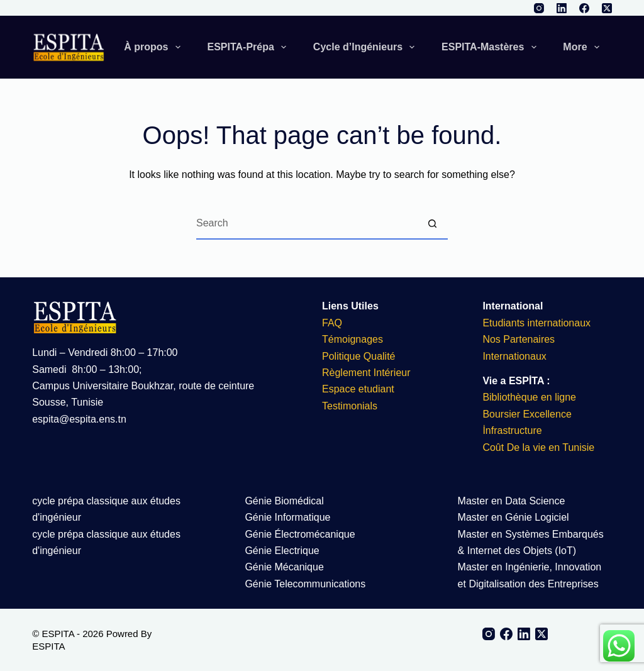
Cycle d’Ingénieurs (366, 47)
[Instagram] (539, 8)
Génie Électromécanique (301, 534)
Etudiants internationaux (536, 323)
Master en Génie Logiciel (514, 517)
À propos (154, 47)
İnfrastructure (512, 430)
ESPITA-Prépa (249, 47)
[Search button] (432, 224)
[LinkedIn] (562, 8)
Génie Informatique (287, 517)
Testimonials (350, 406)
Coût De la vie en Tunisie (540, 447)
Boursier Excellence (527, 414)
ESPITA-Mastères (491, 47)
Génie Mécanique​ (284, 567)
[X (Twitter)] (607, 8)
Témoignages (353, 339)
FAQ (332, 323)
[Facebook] (584, 8)
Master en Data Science (512, 501)
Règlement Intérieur (366, 373)
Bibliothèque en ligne (529, 397)
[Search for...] (306, 224)
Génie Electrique (282, 551)
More (583, 47)
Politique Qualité (359, 356)
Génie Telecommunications (305, 584)
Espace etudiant (358, 389)
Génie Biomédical (284, 501)
